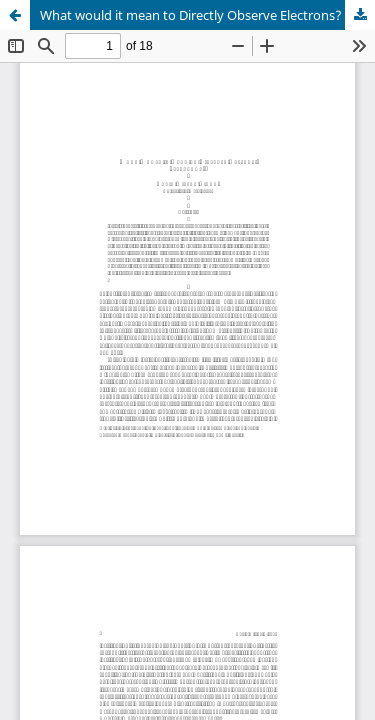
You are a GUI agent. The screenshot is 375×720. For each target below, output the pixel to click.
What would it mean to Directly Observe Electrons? (191, 15)
